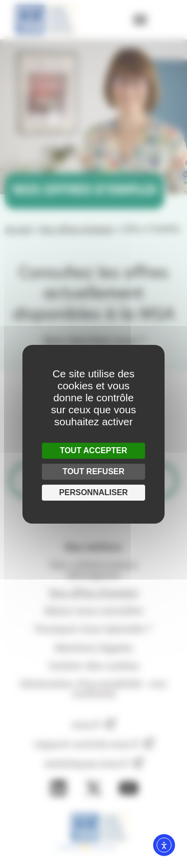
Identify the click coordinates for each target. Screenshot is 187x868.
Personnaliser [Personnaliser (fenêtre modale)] (94, 492)
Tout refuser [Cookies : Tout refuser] (93, 471)
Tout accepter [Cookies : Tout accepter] (93, 450)
